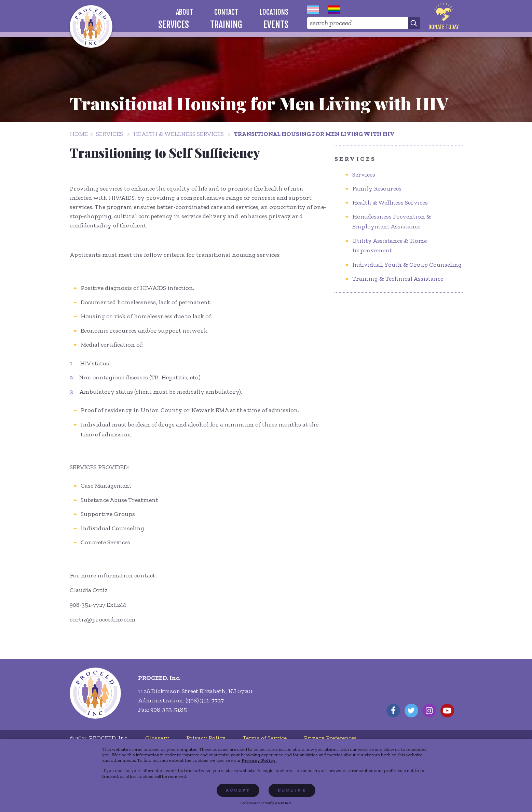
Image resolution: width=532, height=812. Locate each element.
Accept (238, 790)
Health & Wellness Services (179, 134)
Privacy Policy (259, 760)
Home (79, 134)
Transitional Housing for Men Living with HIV (314, 134)
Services (110, 134)
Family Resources (377, 188)
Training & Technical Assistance (398, 279)
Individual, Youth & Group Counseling (407, 265)
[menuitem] (184, 12)
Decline (292, 790)
